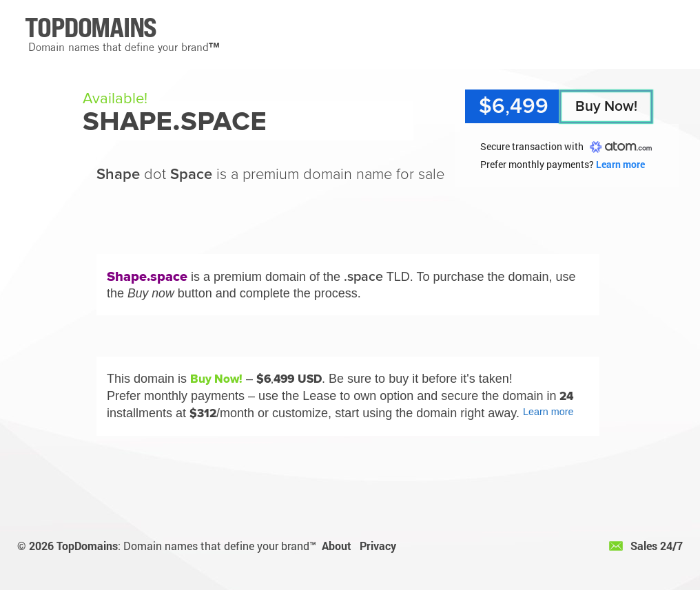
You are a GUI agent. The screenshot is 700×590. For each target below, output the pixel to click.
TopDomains (87, 546)
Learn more (620, 164)
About (337, 546)
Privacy (378, 546)
